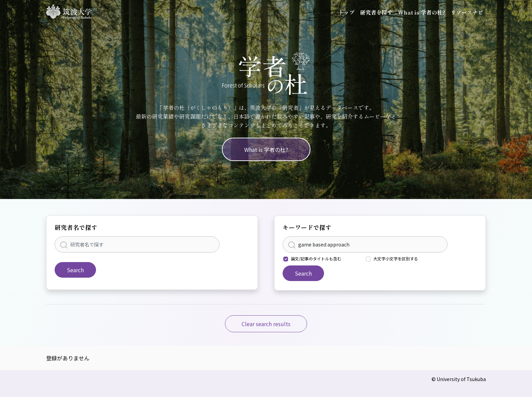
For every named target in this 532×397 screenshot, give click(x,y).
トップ (346, 12)
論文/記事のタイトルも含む (316, 259)
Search (75, 270)
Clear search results (266, 324)
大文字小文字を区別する (396, 259)
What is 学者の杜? (422, 12)
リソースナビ (467, 12)
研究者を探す (376, 12)
